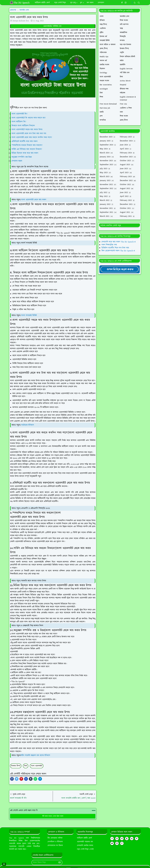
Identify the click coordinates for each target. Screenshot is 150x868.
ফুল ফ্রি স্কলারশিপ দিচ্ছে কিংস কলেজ (35, 167)
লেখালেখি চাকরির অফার (85, 845)
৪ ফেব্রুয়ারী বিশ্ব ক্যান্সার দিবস (32, 626)
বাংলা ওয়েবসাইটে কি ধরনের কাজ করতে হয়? (29, 118)
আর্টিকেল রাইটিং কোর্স (84, 838)
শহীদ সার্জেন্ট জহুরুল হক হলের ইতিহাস (35, 755)
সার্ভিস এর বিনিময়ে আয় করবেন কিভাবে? (27, 149)
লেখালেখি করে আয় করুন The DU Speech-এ (119, 242)
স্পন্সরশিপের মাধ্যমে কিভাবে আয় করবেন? (27, 145)
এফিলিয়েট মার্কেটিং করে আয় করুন (25, 141)
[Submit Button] (60, 862)
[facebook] (122, 3)
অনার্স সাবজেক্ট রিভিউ (29, 243)
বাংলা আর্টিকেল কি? (19, 122)
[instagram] (117, 843)
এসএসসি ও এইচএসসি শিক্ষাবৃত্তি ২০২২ (36, 508)
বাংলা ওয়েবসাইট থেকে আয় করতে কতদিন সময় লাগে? (32, 137)
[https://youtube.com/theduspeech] (130, 3)
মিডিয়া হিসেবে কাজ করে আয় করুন (25, 153)
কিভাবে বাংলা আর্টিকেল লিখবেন (23, 126)
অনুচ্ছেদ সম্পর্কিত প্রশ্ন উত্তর (22, 157)
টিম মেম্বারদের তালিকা (55, 838)
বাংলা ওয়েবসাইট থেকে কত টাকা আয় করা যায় (29, 134)
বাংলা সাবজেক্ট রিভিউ (29, 315)
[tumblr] (127, 839)
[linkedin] (132, 839)
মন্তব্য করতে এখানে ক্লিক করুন (53, 816)
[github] (122, 843)
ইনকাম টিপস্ (16, 766)
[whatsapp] (126, 3)
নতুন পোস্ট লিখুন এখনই (85, 849)
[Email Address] (44, 862)
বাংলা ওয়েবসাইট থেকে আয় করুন (34, 200)
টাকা (26, 766)
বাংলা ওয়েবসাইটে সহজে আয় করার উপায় (27, 130)
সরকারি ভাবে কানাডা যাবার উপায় (34, 581)
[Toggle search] (139, 3)
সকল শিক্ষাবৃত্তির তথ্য (109, 245)
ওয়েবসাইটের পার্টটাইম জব (53, 26)
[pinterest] (137, 839)
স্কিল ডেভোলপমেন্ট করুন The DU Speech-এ (118, 251)
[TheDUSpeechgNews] (120, 269)
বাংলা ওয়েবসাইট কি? (19, 114)
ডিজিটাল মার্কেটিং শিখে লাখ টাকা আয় (115, 248)
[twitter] (112, 843)
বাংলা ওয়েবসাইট (37, 766)
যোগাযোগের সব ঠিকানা (55, 845)
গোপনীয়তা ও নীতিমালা (55, 842)
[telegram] (122, 839)
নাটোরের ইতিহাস (28, 425)
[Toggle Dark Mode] (135, 3)
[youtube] (117, 839)
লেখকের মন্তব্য (17, 161)
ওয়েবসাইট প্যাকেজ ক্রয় (85, 842)
